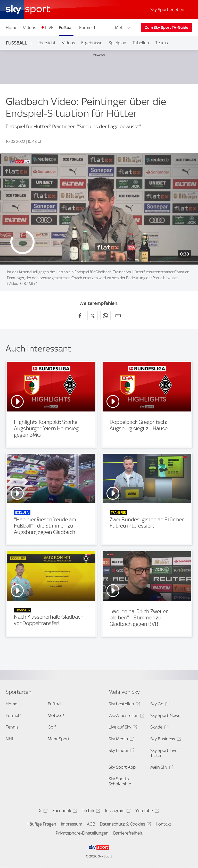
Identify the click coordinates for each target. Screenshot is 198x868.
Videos (30, 28)
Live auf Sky (122, 728)
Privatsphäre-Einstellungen (82, 833)
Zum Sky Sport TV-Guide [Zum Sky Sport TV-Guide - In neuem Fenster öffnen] (167, 28)
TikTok (90, 812)
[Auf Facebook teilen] (80, 315)
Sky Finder (121, 751)
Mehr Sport (59, 739)
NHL (10, 739)
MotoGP (56, 715)
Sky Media (120, 740)
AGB (91, 824)
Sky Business (165, 740)
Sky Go (159, 705)
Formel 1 (87, 28)
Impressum (72, 824)
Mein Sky (161, 768)
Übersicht (46, 43)
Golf (52, 727)
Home (11, 28)
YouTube (146, 812)
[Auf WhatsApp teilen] (105, 315)
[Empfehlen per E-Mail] (118, 315)
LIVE (49, 28)
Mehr (123, 28)
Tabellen (141, 43)
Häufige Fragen (41, 824)
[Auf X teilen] (93, 315)
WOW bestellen (126, 716)
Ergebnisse (92, 43)
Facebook (64, 812)
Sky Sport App (122, 767)
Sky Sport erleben (167, 10)
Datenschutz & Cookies (125, 825)
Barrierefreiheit (128, 833)
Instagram (117, 812)
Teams (162, 43)
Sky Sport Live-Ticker (165, 753)
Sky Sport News (165, 715)
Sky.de (159, 728)
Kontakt (164, 824)
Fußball (66, 28)
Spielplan (117, 43)
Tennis (12, 727)
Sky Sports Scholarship (120, 781)
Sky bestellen (123, 705)
